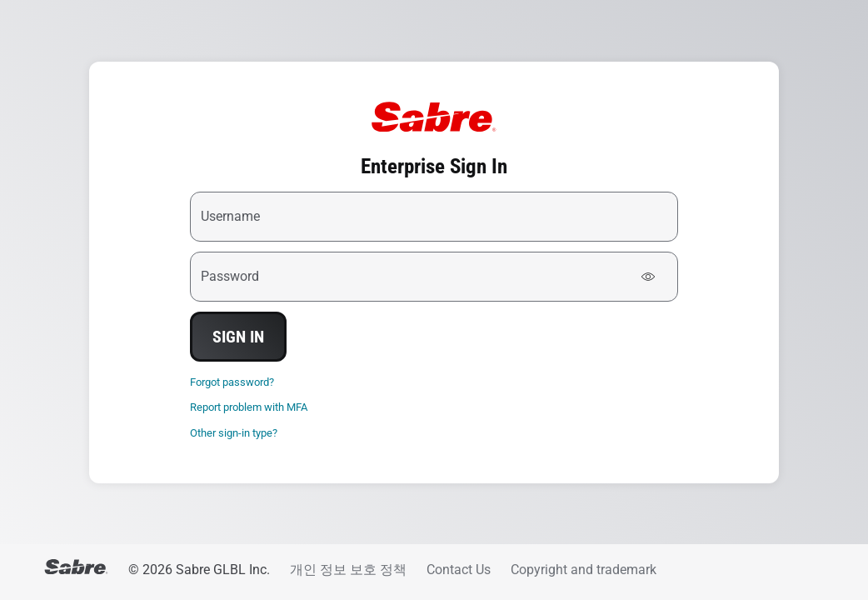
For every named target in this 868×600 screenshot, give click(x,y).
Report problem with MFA (249, 407)
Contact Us (459, 570)
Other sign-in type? (234, 433)
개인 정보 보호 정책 (348, 570)
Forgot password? (232, 382)
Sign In (238, 337)
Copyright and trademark (584, 570)
